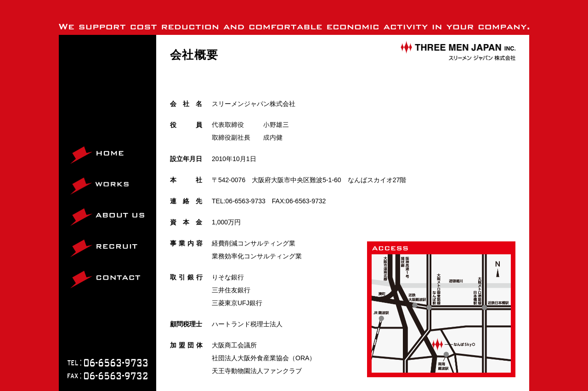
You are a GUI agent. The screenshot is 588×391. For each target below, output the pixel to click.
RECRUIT (85, 257)
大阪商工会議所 (234, 345)
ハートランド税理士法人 (247, 324)
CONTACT (86, 288)
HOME (80, 164)
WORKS (82, 194)
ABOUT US (87, 226)
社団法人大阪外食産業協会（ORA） (264, 358)
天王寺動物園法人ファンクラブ (257, 371)
